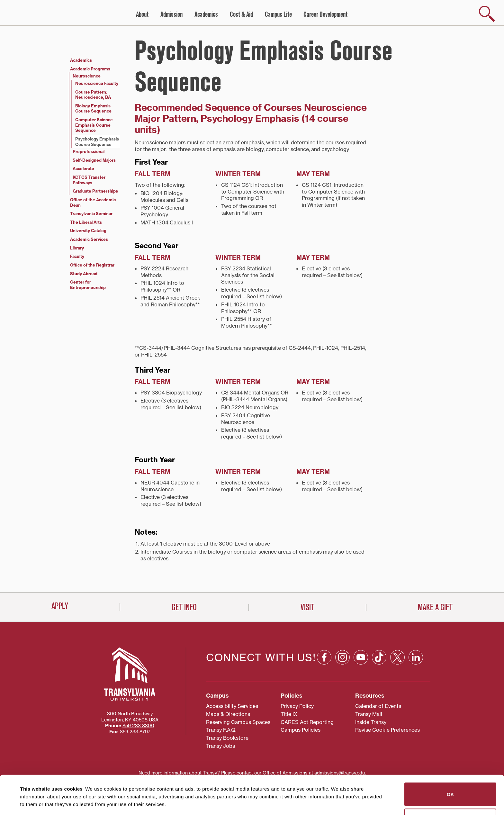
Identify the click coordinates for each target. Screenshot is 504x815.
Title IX (289, 685)
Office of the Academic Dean (93, 202)
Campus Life (278, 14)
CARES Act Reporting (307, 693)
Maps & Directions (228, 685)
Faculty (77, 256)
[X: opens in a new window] (397, 628)
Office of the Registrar (92, 265)
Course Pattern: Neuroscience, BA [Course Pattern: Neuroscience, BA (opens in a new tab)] (93, 95)
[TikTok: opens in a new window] (379, 628)
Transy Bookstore (227, 709)
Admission (171, 14)
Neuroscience (87, 76)
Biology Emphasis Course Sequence (93, 109)
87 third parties (71, 787)
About (142, 14)
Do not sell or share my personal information (450, 787)
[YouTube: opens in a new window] (361, 628)
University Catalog (88, 231)
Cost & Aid (241, 14)
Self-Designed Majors (94, 160)
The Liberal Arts (86, 222)
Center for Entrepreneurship (88, 285)
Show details (32, 802)
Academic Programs (90, 69)
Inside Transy (371, 693)
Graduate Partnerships (95, 191)
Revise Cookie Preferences (387, 701)
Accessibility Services (232, 677)
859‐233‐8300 (138, 697)
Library (77, 248)
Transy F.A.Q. (221, 701)
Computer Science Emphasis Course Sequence (94, 125)
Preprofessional (89, 151)
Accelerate (83, 168)
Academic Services (89, 239)
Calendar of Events (378, 677)
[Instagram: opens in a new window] (342, 628)
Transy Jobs (221, 717)
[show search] (487, 14)
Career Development (325, 14)
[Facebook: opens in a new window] (324, 628)
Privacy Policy (297, 677)
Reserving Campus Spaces (238, 693)
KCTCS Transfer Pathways (89, 180)
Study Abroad (84, 274)
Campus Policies (301, 701)
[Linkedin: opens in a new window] (416, 628)
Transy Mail (369, 685)
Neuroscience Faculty (97, 83)
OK (450, 761)
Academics (206, 14)
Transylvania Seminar (91, 213)
